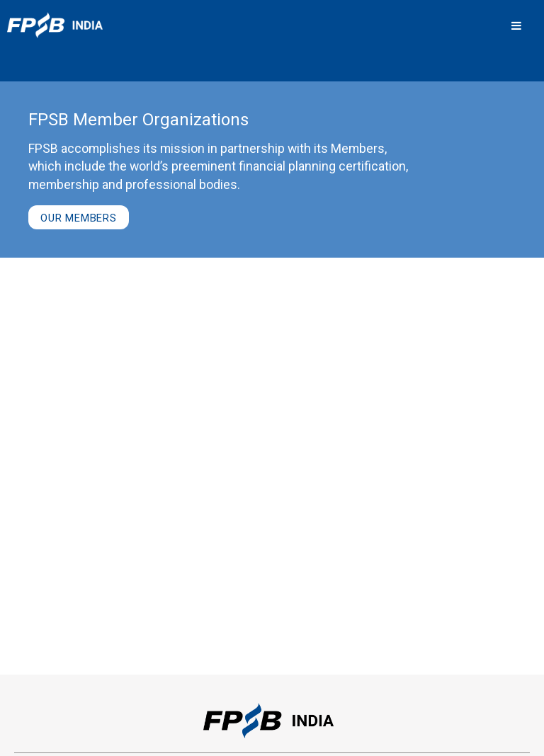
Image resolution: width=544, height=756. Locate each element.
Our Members (79, 218)
